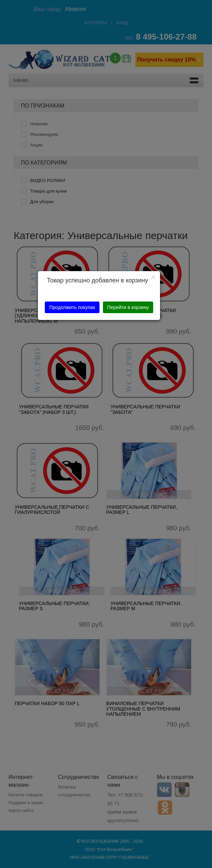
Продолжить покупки (72, 307)
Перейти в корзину (128, 307)
